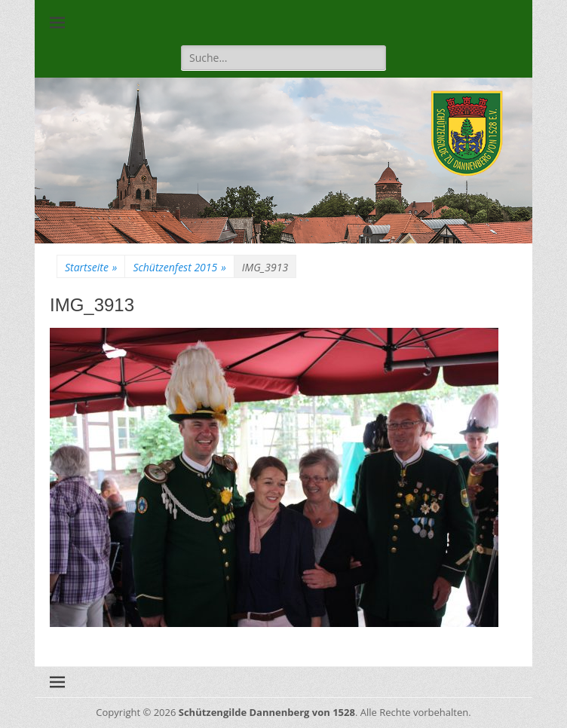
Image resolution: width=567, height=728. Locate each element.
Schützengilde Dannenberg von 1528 (267, 712)
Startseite (91, 267)
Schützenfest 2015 (179, 267)
